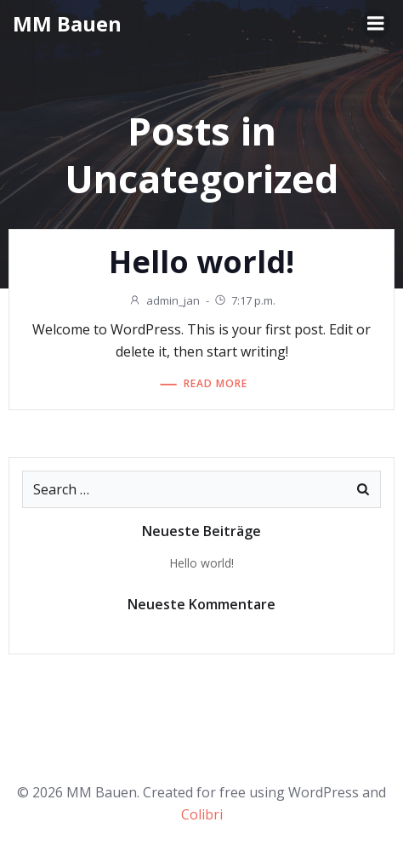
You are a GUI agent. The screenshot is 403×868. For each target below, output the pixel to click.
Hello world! (201, 563)
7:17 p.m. (244, 300)
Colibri (202, 814)
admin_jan (164, 300)
